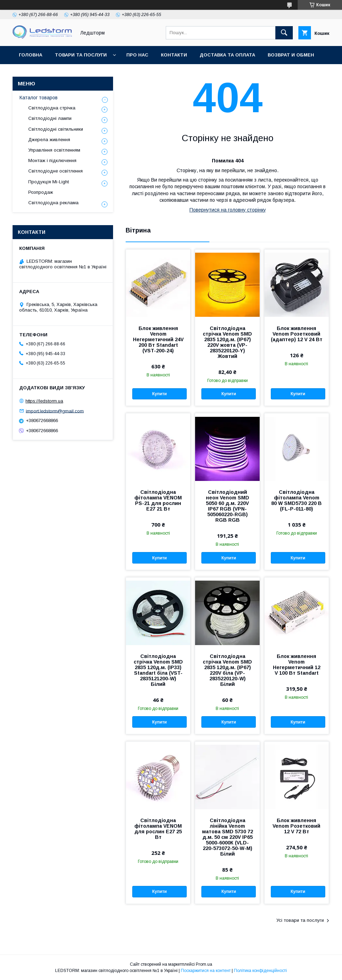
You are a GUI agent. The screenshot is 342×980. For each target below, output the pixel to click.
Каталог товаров (39, 98)
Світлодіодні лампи (50, 118)
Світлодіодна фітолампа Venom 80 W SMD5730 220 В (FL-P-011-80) (296, 500)
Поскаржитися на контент (206, 971)
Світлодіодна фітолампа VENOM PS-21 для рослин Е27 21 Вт (158, 500)
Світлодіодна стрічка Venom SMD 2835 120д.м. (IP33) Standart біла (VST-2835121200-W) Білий (158, 670)
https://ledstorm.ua (44, 401)
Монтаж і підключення (52, 160)
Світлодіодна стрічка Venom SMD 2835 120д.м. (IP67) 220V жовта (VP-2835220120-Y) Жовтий (227, 342)
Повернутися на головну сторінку (228, 210)
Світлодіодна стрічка (52, 108)
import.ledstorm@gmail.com (55, 411)
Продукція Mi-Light (49, 182)
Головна (31, 55)
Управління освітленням (54, 150)
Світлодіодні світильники (56, 129)
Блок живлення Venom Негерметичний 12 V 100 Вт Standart (297, 665)
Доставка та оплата (227, 55)
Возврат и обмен (291, 55)
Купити (159, 394)
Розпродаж (41, 192)
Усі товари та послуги (300, 920)
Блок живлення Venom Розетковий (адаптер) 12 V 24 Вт (297, 334)
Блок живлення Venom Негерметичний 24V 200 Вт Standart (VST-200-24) (158, 339)
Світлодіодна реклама (53, 203)
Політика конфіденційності (260, 971)
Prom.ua (204, 964)
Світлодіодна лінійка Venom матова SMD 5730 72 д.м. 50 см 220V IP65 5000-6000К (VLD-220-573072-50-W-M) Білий (228, 837)
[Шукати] (284, 33)
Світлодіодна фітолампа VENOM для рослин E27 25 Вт (158, 829)
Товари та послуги (81, 55)
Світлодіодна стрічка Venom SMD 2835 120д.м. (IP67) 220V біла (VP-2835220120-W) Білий (227, 670)
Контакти (174, 55)
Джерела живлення (49, 140)
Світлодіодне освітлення (55, 171)
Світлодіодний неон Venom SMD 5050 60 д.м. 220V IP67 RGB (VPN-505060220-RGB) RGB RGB (228, 506)
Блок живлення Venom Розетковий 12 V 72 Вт (296, 826)
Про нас (137, 55)
